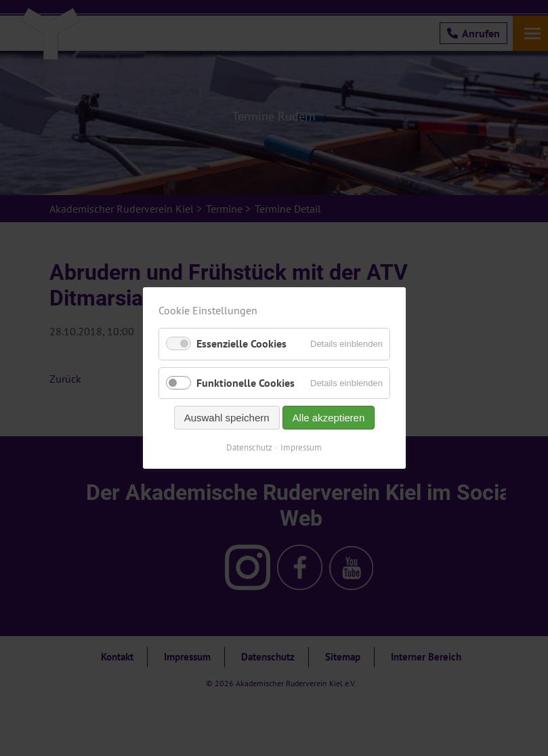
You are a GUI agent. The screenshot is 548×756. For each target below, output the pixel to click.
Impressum (301, 447)
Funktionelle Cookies (246, 383)
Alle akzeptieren (328, 418)
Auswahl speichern (226, 418)
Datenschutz (249, 447)
